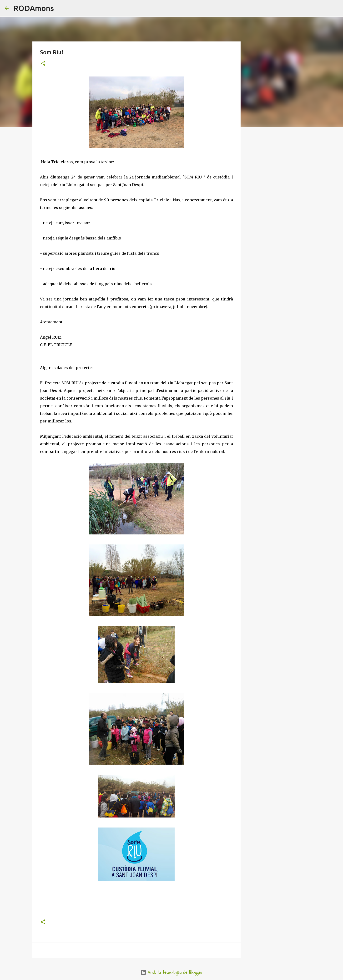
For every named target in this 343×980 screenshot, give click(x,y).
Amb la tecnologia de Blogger (172, 972)
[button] (43, 64)
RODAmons (34, 8)
